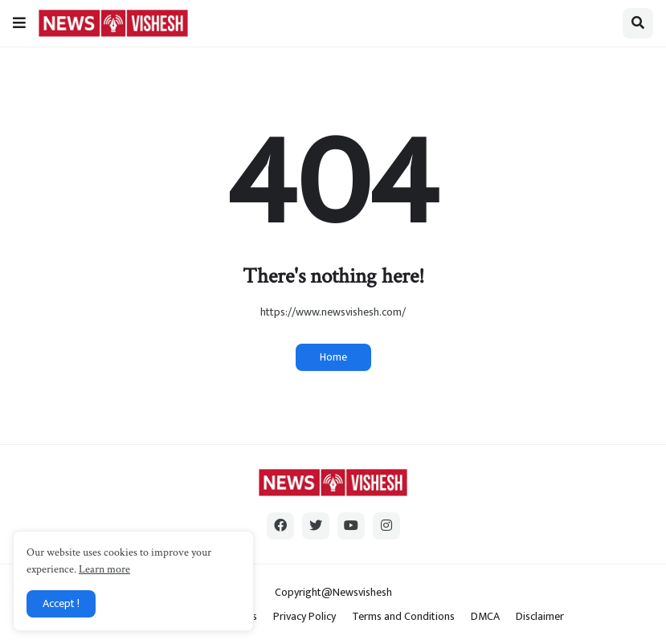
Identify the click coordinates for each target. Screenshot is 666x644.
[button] (19, 23)
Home (333, 357)
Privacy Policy (304, 617)
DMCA (485, 617)
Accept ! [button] (61, 603)
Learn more (104, 569)
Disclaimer (540, 617)
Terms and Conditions (403, 617)
